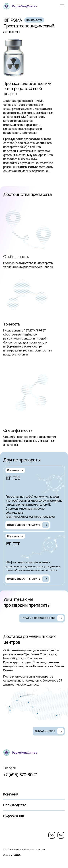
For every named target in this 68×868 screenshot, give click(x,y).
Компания (11, 794)
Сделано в (12, 855)
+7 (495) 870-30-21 (20, 775)
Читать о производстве (42, 618)
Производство (15, 805)
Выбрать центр (49, 731)
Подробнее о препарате (28, 525)
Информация (13, 816)
